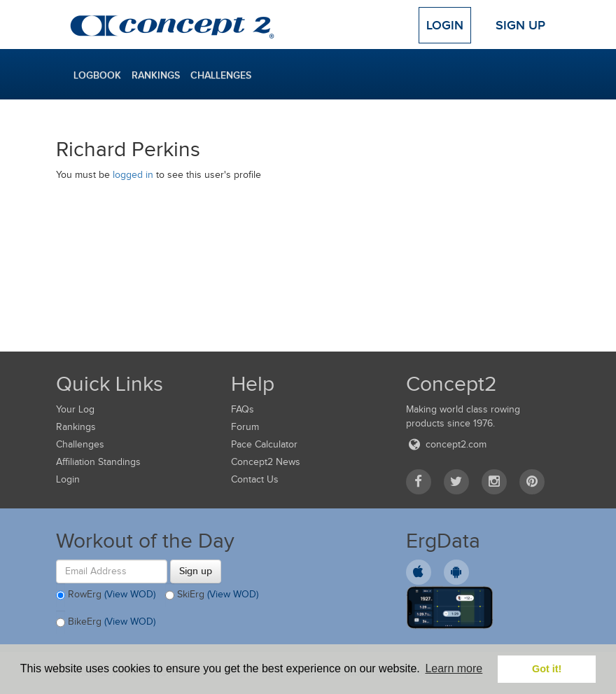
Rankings (156, 75)
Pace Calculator (264, 444)
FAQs (243, 409)
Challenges (221, 75)
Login (445, 25)
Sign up (196, 571)
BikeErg (106, 623)
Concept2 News (266, 462)
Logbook (97, 75)
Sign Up (520, 25)
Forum (245, 427)
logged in (133, 175)
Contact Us (255, 479)
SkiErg (212, 595)
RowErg (106, 595)
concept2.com (446, 444)
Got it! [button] (547, 669)
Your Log (75, 409)
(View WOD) (130, 594)
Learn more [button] (454, 668)
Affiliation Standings (98, 462)
